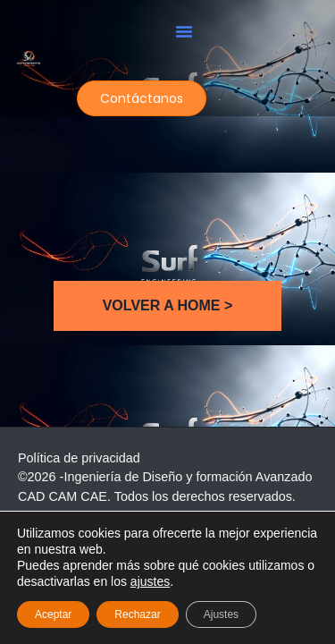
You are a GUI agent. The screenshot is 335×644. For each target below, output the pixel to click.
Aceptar (53, 614)
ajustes (150, 581)
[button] (184, 31)
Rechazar (137, 614)
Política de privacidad (79, 458)
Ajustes (221, 614)
